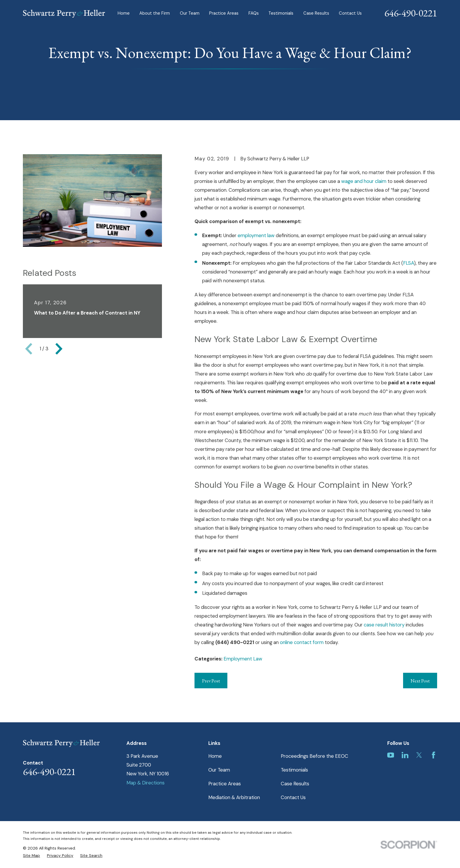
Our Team (219, 770)
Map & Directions (146, 783)
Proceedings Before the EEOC (314, 756)
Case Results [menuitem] (316, 13)
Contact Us (293, 797)
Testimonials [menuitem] (281, 13)
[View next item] (59, 349)
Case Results (295, 784)
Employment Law (243, 659)
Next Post (420, 681)
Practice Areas (225, 784)
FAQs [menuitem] (254, 13)
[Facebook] (433, 755)
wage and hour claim (364, 181)
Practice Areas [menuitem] (224, 13)
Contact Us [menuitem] (350, 13)
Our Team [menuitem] (190, 13)
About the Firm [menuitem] (155, 13)
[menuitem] (31, 856)
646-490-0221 (411, 13)
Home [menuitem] (124, 13)
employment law (256, 235)
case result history (384, 625)
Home (215, 756)
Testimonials (294, 770)
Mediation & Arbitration (234, 797)
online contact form (302, 642)
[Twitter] (419, 755)
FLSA (409, 263)
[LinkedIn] (405, 755)
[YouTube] (391, 755)
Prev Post (211, 681)
